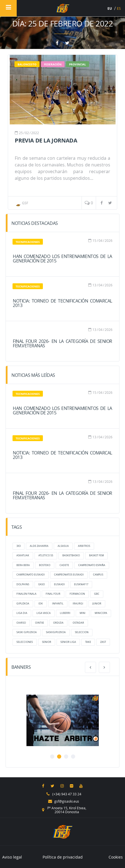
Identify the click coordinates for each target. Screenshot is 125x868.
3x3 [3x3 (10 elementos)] (19, 546)
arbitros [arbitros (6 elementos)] (84, 546)
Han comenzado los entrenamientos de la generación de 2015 (62, 259)
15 (94, 240)
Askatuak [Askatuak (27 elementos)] (23, 555)
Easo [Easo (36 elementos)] (42, 584)
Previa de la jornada (46, 140)
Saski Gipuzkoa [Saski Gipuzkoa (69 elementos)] (27, 632)
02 (27, 133)
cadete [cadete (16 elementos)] (64, 565)
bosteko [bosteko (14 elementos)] (45, 565)
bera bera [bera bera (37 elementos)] (23, 565)
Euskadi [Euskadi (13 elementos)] (59, 584)
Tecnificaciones (28, 242)
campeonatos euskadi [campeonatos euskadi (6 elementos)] (69, 575)
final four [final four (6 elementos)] (53, 594)
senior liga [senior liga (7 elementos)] (68, 642)
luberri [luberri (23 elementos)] (65, 613)
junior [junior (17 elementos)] (97, 604)
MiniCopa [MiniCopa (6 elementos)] (101, 613)
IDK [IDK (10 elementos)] (41, 604)
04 (101, 240)
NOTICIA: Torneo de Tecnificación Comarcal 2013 (62, 303)
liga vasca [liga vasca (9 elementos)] (44, 613)
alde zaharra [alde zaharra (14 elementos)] (39, 546)
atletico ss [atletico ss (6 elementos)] (46, 555)
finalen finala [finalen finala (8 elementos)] (26, 594)
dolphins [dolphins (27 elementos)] (23, 584)
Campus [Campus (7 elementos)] (98, 575)
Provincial (78, 64)
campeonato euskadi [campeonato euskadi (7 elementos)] (31, 575)
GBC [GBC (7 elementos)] (97, 594)
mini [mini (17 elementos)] (83, 613)
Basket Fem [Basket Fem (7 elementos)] (96, 555)
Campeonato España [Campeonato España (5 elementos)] (92, 565)
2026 (109, 240)
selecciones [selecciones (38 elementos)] (25, 642)
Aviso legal (12, 857)
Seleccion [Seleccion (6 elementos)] (82, 632)
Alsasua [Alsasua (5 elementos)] (63, 546)
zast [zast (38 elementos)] (103, 642)
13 (94, 285)
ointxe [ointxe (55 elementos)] (40, 623)
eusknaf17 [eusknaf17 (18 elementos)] (81, 584)
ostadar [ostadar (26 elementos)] (78, 623)
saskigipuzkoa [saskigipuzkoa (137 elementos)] (56, 632)
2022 (35, 133)
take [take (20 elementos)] (88, 642)
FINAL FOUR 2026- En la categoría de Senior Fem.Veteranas (62, 343)
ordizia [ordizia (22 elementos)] (58, 623)
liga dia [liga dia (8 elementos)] (22, 613)
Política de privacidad (63, 857)
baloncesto (27, 64)
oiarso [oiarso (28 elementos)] (21, 623)
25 (21, 133)
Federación (53, 64)
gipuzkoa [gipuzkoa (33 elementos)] (23, 604)
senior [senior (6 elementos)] (47, 642)
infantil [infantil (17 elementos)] (58, 604)
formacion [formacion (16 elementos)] (77, 594)
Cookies (116, 857)
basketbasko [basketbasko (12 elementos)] (71, 555)
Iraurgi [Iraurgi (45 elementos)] (78, 604)
